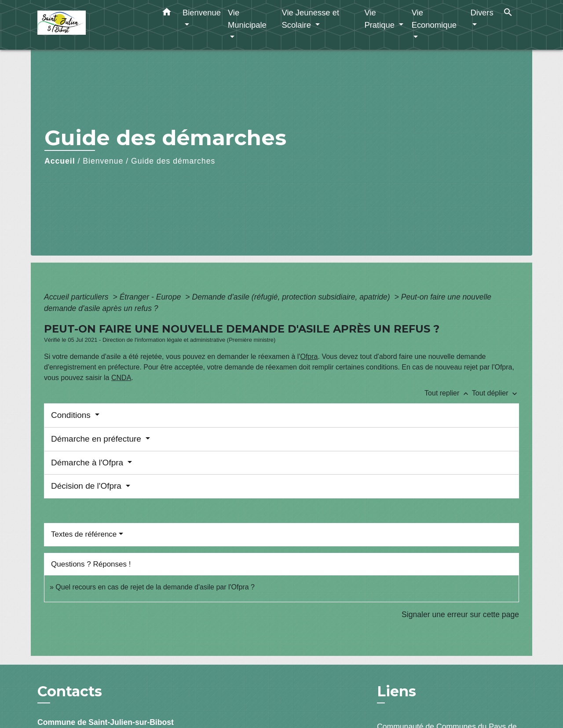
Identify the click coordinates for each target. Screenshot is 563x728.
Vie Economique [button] (434, 19)
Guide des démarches (173, 161)
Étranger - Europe (152, 297)
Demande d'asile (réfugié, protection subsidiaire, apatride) (292, 297)
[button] (167, 14)
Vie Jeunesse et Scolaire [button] (310, 19)
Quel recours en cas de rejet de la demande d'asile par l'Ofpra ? (155, 587)
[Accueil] (92, 25)
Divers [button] (482, 13)
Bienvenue (103, 161)
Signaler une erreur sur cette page (460, 615)
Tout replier (448, 393)
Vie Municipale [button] (247, 19)
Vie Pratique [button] (380, 19)
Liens (397, 691)
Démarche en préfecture (97, 439)
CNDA (121, 378)
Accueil (60, 161)
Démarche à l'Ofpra (88, 463)
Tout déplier (495, 393)
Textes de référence (84, 534)
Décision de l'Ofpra (87, 486)
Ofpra (309, 357)
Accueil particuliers (77, 297)
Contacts (70, 691)
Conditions (72, 415)
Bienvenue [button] (202, 13)
